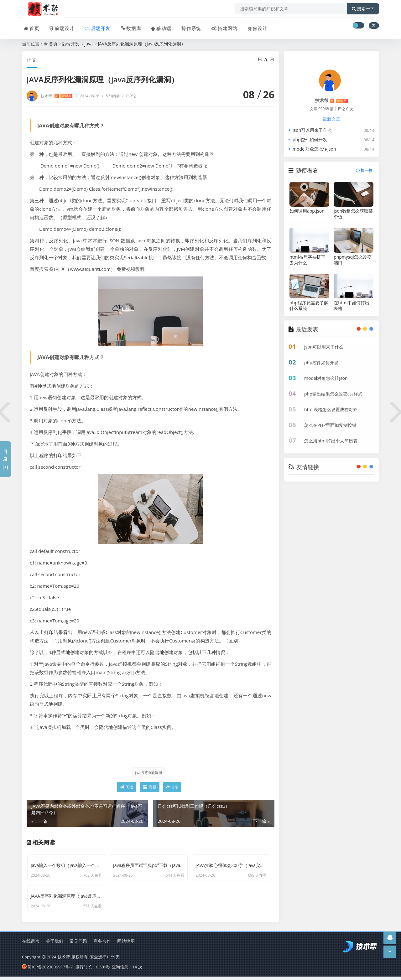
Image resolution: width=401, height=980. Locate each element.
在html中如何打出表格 (352, 306)
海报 (150, 788)
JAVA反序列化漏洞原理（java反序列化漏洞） (142, 44)
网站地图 (126, 945)
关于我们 (55, 945)
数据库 (128, 26)
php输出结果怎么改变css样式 (333, 389)
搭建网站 (219, 26)
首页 (30, 26)
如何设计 (252, 26)
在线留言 (31, 945)
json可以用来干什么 (312, 130)
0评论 (129, 96)
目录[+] (5, 459)
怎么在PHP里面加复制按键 (330, 421)
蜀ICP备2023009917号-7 (47, 971)
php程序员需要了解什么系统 (309, 306)
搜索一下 (363, 9)
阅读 (127, 788)
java (89, 44)
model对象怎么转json (314, 149)
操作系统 (187, 26)
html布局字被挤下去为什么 (307, 260)
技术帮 (57, 96)
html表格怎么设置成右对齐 (331, 405)
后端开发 (95, 26)
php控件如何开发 (310, 139)
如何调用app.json (307, 211)
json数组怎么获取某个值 (353, 214)
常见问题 (78, 945)
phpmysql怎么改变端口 (352, 260)
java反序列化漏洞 (148, 773)
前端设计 (60, 26)
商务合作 (102, 945)
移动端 (157, 26)
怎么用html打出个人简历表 (331, 436)
